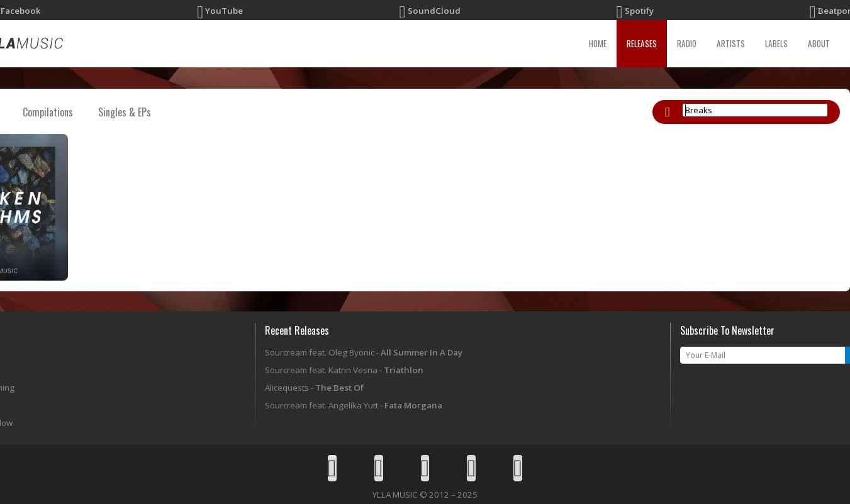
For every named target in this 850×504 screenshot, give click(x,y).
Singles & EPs (125, 112)
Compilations (48, 112)
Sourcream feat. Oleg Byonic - (364, 352)
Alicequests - (314, 388)
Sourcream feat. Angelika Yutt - (354, 405)
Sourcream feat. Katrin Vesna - (344, 370)
